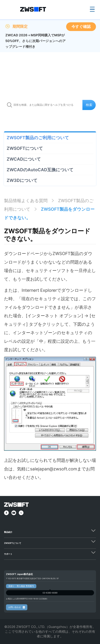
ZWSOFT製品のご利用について (38, 138)
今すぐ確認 (81, 27)
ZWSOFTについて (25, 148)
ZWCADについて (24, 159)
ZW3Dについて (22, 180)
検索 (89, 105)
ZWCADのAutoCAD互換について (40, 170)
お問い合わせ (17, 607)
